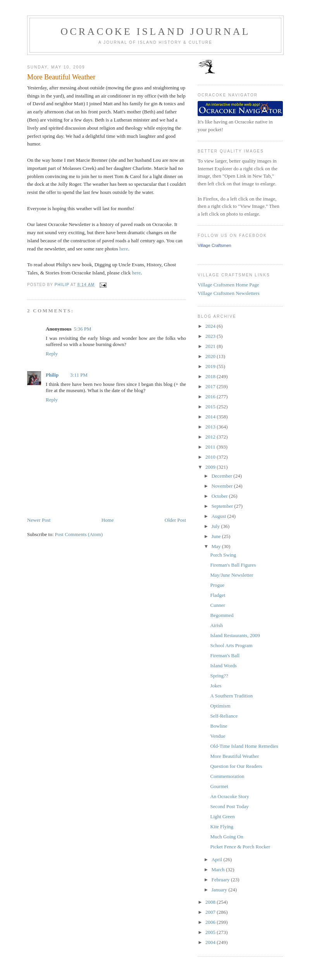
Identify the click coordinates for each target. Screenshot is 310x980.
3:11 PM (79, 375)
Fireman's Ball (225, 655)
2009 (211, 467)
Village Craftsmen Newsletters (229, 293)
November (223, 486)
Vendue (218, 736)
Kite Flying (222, 827)
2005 (211, 932)
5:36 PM (82, 329)
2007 (211, 912)
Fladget (218, 595)
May (217, 546)
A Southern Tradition (231, 696)
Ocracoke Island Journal (155, 32)
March (219, 869)
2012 (211, 437)
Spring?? (219, 676)
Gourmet (219, 786)
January (220, 890)
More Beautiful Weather (234, 756)
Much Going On (226, 837)
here (124, 249)
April (218, 859)
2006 (211, 922)
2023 (211, 336)
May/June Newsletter (232, 575)
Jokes (216, 686)
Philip (52, 375)
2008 (211, 902)
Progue (217, 585)
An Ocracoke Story (229, 796)
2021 (211, 346)
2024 (211, 326)
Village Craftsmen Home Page (228, 285)
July (216, 526)
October (220, 496)
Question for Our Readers (236, 766)
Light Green (222, 816)
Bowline (219, 726)
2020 (211, 356)
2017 (211, 386)
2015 (211, 407)
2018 (211, 376)
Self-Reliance (224, 716)
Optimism (220, 706)
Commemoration (227, 776)
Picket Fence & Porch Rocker (240, 847)
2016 (211, 397)
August (220, 516)
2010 (211, 457)
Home (108, 520)
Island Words (223, 666)
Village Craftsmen (214, 245)
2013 (211, 427)
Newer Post (39, 520)
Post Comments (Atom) (79, 534)
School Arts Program (231, 645)
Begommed (222, 615)
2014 (211, 417)
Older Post (175, 520)
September (223, 506)
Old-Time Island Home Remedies (244, 746)
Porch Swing (223, 555)
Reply (52, 354)
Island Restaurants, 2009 (235, 635)
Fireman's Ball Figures (233, 565)
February (221, 880)
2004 (211, 942)
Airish (216, 625)
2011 (211, 447)
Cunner (217, 605)
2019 (211, 366)
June (217, 536)
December (223, 476)
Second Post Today (229, 806)
